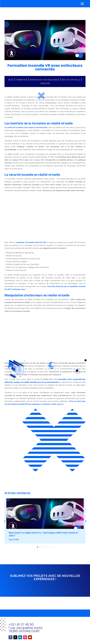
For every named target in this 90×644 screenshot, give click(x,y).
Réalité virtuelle (71, 80)
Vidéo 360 (45, 83)
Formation (21, 80)
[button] (85, 521)
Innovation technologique (45, 80)
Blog (11, 80)
